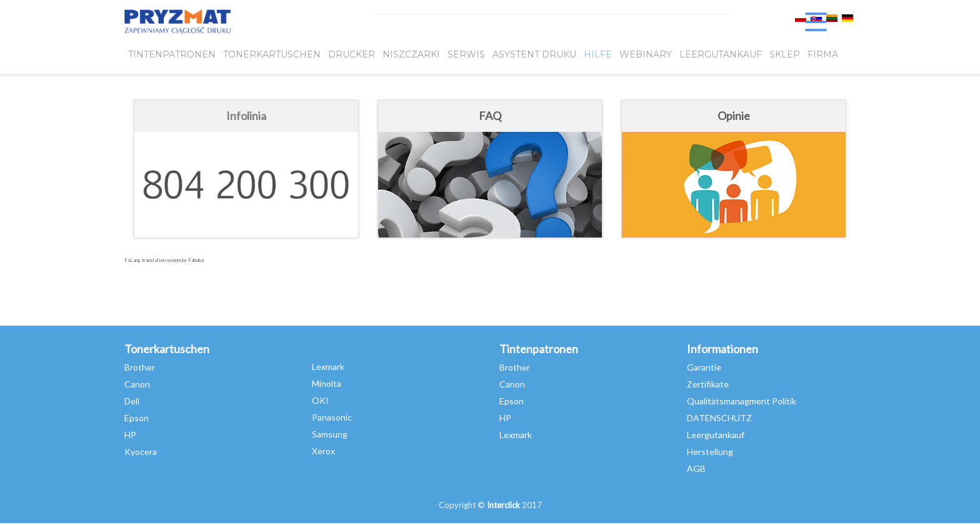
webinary (646, 54)
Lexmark (328, 367)
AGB (696, 468)
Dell (132, 401)
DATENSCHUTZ (719, 418)
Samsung (330, 434)
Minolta (327, 383)
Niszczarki (411, 54)
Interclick (503, 505)
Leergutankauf (716, 435)
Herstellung (710, 452)
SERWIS (466, 54)
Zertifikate (708, 384)
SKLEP (785, 54)
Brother (140, 367)
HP (130, 435)
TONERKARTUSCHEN (272, 54)
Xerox (323, 451)
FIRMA (823, 54)
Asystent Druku (534, 54)
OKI (320, 400)
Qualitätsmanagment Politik (742, 401)
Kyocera (141, 452)
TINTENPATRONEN (172, 54)
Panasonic (332, 417)
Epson (137, 418)
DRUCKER (352, 54)
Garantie (704, 367)
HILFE (598, 54)
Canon (137, 384)
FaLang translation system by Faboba (164, 260)
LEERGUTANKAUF (721, 54)
